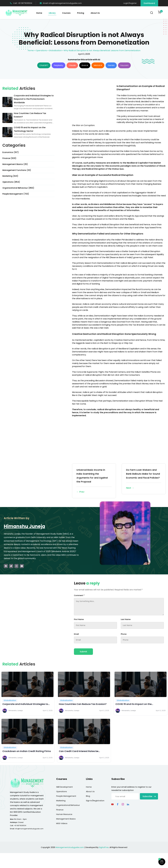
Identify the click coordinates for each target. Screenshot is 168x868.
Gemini (111, 65)
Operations (41, 50)
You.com (124, 65)
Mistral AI (98, 65)
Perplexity (58, 65)
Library (52, 13)
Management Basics (66, 819)
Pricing (81, 13)
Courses (66, 13)
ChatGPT (44, 65)
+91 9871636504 (20, 826)
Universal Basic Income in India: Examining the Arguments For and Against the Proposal (94, 481)
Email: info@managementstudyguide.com (61, 3)
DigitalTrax (104, 847)
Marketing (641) (10, 176)
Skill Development (65, 787)
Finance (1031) (9, 158)
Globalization (55, 50)
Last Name (126, 619)
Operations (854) (11, 182)
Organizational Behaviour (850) (18, 188)
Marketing (61, 801)
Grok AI (85, 65)
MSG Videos (62, 823)
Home (39, 13)
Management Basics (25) (15, 164)
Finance (60, 810)
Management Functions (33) (17, 170)
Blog (88, 796)
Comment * (79, 595)
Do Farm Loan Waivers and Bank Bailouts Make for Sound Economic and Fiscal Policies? (144, 479)
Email (76, 634)
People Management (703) (16, 194)
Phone (124, 634)
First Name (79, 619)
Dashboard (149, 3)
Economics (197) (11, 152)
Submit (83, 652)
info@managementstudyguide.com (29, 829)
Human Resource (64, 814)
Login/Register (130, 3)
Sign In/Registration (95, 801)
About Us (95, 13)
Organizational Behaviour (68, 805)
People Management (66, 796)
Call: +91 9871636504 (21, 3)
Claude (72, 65)
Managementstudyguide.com (70, 847)
